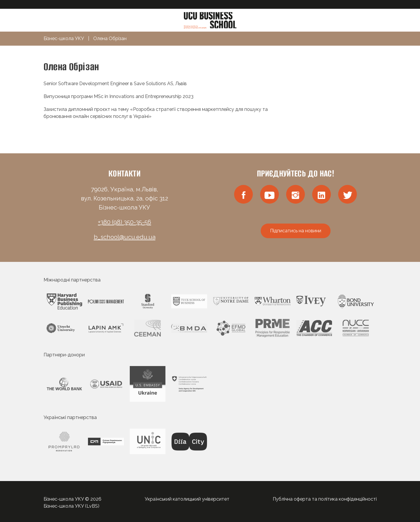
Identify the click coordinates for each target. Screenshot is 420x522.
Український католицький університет (187, 499)
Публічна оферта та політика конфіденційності (325, 499)
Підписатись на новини (296, 231)
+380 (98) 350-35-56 (125, 222)
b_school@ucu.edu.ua (125, 237)
